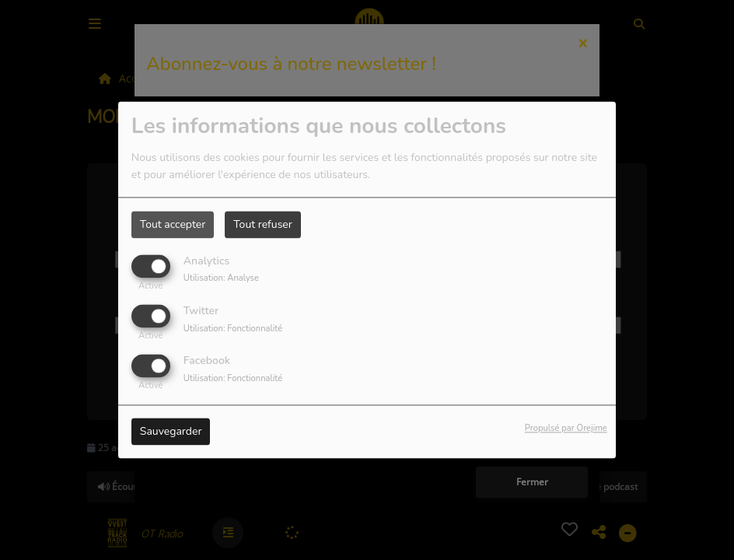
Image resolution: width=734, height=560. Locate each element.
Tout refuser (263, 224)
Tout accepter (173, 224)
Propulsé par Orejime (566, 429)
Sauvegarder (171, 432)
